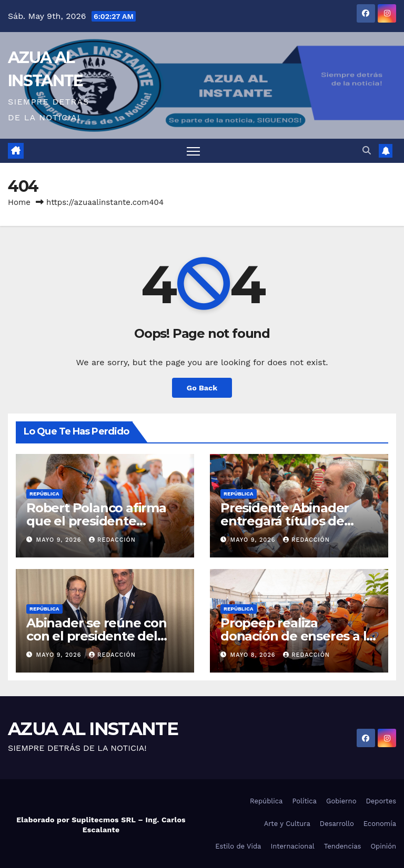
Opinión (383, 846)
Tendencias (343, 846)
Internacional (292, 846)
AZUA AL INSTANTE (93, 729)
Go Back (202, 388)
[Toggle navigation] (193, 151)
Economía (380, 824)
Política (304, 801)
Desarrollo (337, 824)
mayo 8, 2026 (254, 655)
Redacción (112, 540)
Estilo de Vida (238, 846)
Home (19, 202)
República (44, 494)
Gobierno (341, 801)
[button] (367, 151)
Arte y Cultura (287, 824)
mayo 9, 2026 (60, 540)
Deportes (381, 801)
